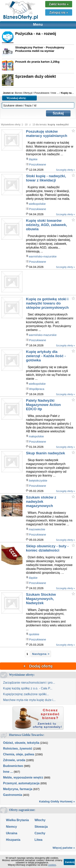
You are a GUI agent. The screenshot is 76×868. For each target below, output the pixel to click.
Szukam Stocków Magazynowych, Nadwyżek (41, 599)
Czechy (40, 833)
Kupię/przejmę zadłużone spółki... (26, 694)
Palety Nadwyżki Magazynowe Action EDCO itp (43, 405)
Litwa (38, 840)
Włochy (40, 820)
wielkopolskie (37, 204)
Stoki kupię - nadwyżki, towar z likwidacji (46, 178)
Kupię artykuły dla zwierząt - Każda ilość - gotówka (46, 356)
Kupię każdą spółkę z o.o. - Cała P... (28, 688)
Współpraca (37, 389)
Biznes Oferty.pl (24, 93)
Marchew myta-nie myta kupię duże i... (29, 700)
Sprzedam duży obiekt (35, 76)
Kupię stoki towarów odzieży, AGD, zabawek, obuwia (46, 225)
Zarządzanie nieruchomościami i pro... (29, 683)
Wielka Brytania (17, 820)
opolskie (34, 634)
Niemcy (11, 827)
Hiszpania (13, 840)
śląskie (33, 159)
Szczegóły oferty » (65, 170)
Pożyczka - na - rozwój (36, 34)
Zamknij (70, 862)
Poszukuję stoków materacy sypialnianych (47, 134)
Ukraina (12, 833)
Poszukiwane (38, 164)
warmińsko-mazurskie (43, 256)
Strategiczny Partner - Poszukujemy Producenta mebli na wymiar (40, 49)
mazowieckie (37, 529)
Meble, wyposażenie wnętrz (23, 777)
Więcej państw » (64, 848)
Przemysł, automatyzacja (21, 783)
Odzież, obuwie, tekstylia (21, 743)
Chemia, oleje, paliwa (19, 754)
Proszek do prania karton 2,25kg (37, 62)
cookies (52, 865)
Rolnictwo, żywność (18, 749)
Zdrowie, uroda (14, 760)
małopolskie (36, 436)
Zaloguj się (59, 12)
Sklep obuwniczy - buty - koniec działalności (47, 548)
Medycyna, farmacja (18, 789)
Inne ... (8, 772)
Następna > (41, 654)
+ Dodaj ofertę (38, 666)
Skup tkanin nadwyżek (46, 453)
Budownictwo (13, 766)
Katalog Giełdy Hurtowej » (57, 801)
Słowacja (41, 827)
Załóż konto (59, 4)
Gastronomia (13, 795)
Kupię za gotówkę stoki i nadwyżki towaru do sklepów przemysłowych (47, 303)
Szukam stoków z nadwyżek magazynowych (41, 501)
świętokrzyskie (38, 480)
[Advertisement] (51, 282)
